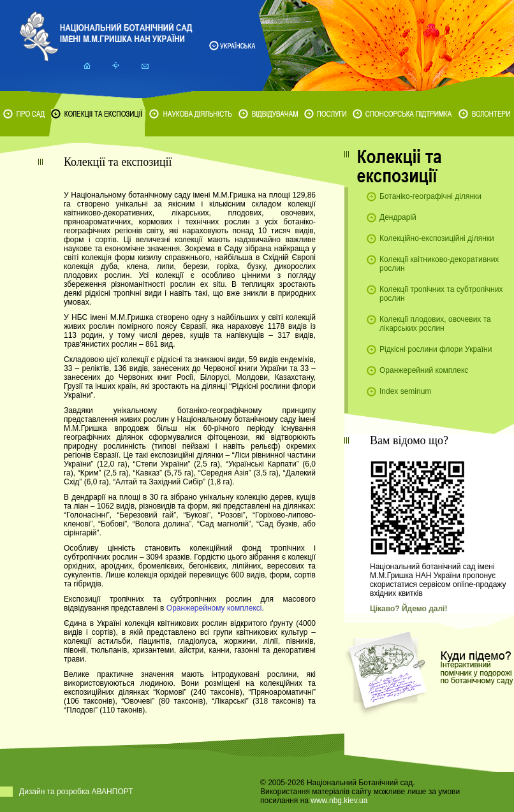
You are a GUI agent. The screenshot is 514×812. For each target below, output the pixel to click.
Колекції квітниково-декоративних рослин (439, 264)
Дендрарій (398, 217)
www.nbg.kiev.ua (339, 801)
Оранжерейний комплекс (424, 370)
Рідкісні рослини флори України (436, 349)
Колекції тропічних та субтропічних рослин (441, 294)
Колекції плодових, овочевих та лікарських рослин (435, 324)
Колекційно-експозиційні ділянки (437, 238)
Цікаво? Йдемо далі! (408, 609)
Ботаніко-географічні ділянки (430, 196)
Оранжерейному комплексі (214, 608)
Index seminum (405, 391)
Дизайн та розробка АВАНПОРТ (76, 792)
